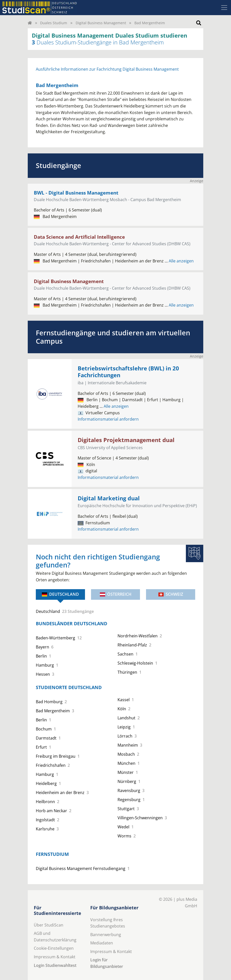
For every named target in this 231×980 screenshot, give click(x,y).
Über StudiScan (49, 925)
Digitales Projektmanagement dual (126, 440)
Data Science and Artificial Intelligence (79, 237)
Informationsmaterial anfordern (108, 419)
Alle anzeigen (179, 261)
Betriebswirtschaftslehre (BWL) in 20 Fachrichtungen (128, 372)
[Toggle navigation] (224, 8)
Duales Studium (54, 23)
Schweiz (171, 594)
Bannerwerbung (106, 935)
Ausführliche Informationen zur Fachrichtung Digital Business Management (107, 69)
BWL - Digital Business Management (76, 193)
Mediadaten (102, 943)
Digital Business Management (101, 23)
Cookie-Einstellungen (54, 948)
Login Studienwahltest (55, 965)
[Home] (30, 23)
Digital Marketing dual (109, 498)
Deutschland (60, 594)
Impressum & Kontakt (55, 957)
